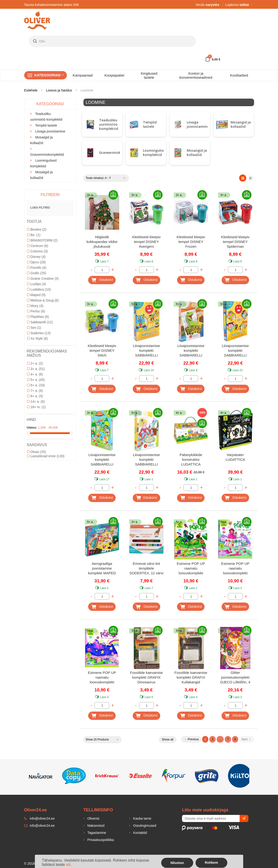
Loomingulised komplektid (155, 153)
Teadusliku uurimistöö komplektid (109, 124)
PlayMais (38, 317)
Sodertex (39, 333)
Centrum (38, 246)
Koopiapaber (115, 75)
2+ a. (35, 363)
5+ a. (36, 380)
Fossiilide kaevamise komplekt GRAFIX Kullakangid (191, 677)
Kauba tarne (142, 818)
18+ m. (36, 407)
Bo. (34, 235)
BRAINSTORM (42, 240)
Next (246, 739)
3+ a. (36, 369)
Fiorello (37, 268)
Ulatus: (32, 427)
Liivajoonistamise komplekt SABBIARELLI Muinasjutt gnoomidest (102, 460)
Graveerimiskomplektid (118, 153)
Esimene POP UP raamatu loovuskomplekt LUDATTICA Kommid (235, 569)
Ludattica (39, 289)
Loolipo (37, 284)
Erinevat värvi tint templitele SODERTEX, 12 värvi (146, 568)
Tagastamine (96, 833)
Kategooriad (49, 75)
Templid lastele (150, 124)
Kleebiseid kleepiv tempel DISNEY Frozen (191, 242)
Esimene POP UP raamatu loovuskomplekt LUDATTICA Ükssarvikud (102, 678)
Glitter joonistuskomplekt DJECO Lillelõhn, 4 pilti (235, 678)
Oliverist (93, 818)
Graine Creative (43, 279)
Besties (37, 229)
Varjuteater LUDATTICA (235, 457)
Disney (36, 257)
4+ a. (35, 374)
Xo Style (37, 338)
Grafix (37, 273)
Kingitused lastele (149, 75)
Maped (36, 295)
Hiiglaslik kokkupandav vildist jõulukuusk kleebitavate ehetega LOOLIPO (102, 242)
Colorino (37, 251)
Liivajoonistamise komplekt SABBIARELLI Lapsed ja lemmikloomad (235, 351)
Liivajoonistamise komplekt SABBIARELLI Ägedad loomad (146, 351)
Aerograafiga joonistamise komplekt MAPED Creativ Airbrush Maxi (102, 569)
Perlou (36, 311)
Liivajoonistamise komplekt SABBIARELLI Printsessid (146, 460)
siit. (69, 865)
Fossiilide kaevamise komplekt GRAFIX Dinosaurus (146, 677)
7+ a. (35, 391)
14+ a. (36, 402)
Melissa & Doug (43, 300)
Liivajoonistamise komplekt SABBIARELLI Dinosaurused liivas (191, 351)
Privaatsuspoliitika (100, 840)
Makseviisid (96, 826)
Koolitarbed (239, 75)
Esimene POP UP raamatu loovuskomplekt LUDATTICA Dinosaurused (191, 569)
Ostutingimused (144, 826)
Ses (34, 328)
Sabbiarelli (40, 322)
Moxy (35, 306)
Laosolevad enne (46, 456)
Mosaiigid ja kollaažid (241, 124)
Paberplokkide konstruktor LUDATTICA (191, 459)
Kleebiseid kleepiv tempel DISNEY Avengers (146, 242)
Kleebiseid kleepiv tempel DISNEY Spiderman (235, 242)
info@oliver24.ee (39, 826)
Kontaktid (140, 833)
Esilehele (31, 90)
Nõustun (177, 863)
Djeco (36, 262)
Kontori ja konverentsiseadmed (196, 75)
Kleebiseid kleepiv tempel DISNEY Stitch (102, 350)
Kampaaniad (83, 75)
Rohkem (211, 863)
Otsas (36, 452)
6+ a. (36, 385)
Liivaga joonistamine (198, 124)
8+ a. (35, 396)
